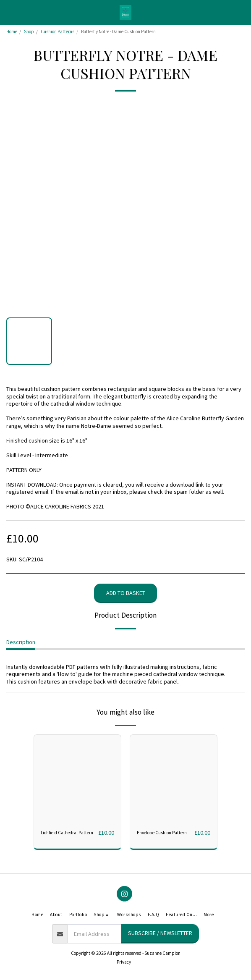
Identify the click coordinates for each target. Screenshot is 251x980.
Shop (29, 31)
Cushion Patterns (58, 31)
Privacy (124, 962)
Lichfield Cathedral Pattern (67, 833)
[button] (9, 12)
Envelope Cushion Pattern (162, 833)
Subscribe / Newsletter (160, 933)
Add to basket (126, 593)
